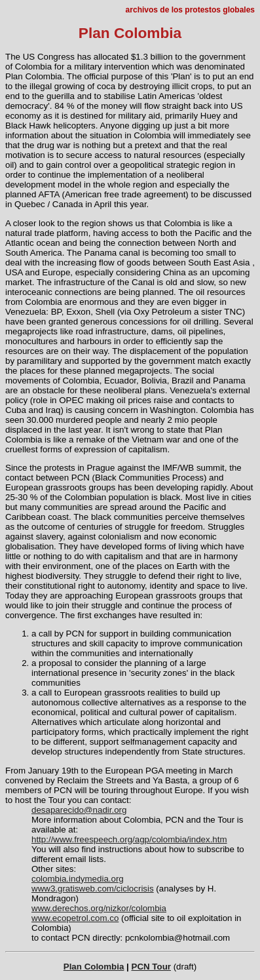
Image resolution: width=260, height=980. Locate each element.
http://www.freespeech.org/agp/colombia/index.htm (129, 839)
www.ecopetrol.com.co (75, 918)
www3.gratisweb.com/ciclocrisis (93, 889)
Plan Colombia (94, 967)
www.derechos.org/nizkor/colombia (99, 908)
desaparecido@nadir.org (79, 810)
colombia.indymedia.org (78, 879)
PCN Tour (151, 967)
